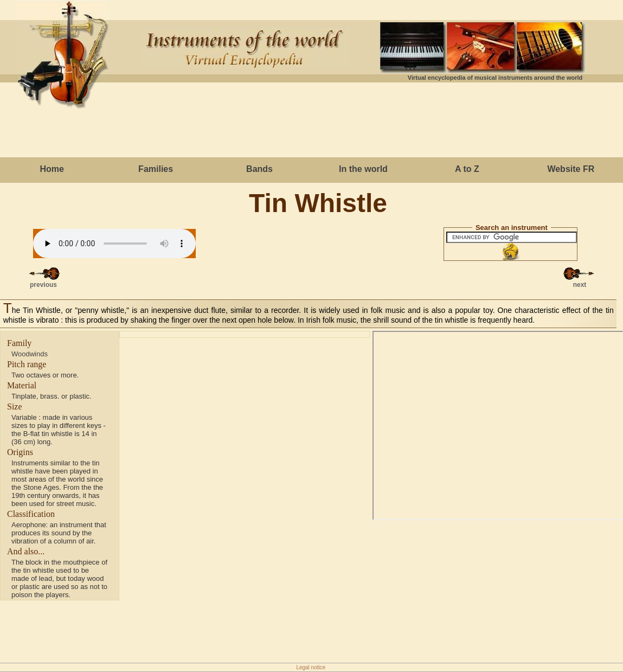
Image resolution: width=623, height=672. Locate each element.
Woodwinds (30, 354)
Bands (259, 169)
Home (52, 169)
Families (156, 169)
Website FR (571, 169)
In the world (363, 169)
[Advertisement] (312, 122)
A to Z (467, 169)
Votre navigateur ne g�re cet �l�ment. (114, 244)
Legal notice (311, 667)
